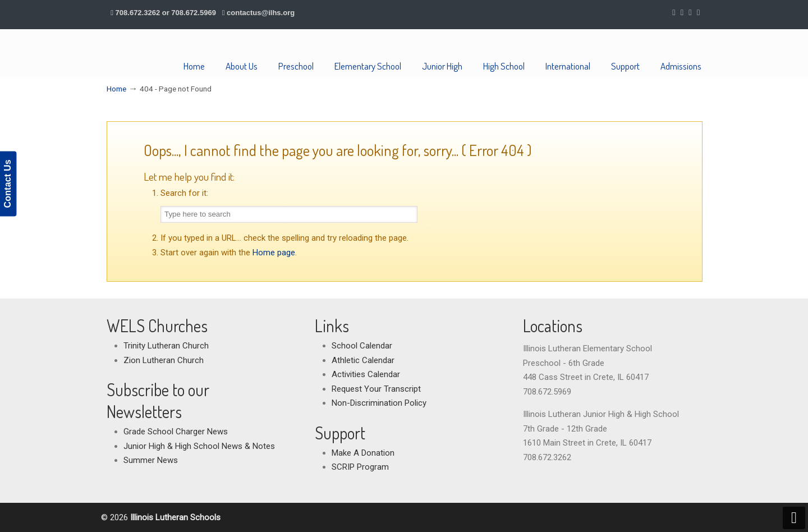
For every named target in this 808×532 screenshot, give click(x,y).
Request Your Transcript (376, 389)
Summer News (151, 460)
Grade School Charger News (176, 432)
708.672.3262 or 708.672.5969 (166, 13)
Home (116, 89)
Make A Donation (363, 453)
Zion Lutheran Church (164, 360)
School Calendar (362, 346)
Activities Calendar (366, 374)
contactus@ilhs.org (261, 13)
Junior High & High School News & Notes (199, 446)
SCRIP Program (360, 467)
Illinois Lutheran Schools (161, 53)
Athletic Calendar (363, 360)
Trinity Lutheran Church (166, 346)
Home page (274, 253)
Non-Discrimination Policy (379, 403)
